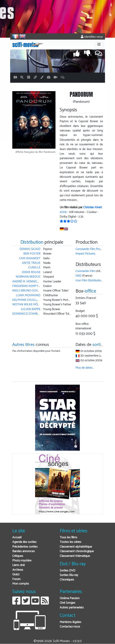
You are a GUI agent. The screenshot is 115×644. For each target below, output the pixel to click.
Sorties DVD (68, 571)
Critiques (18, 556)
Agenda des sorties (24, 542)
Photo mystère (22, 561)
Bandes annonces (24, 551)
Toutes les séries (70, 542)
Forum (16, 579)
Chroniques (67, 580)
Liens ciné (19, 565)
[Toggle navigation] (99, 45)
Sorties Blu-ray (69, 575)
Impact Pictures (85, 254)
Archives (18, 570)
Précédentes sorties (25, 547)
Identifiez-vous (92, 37)
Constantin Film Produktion (93, 249)
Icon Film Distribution (89, 281)
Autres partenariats (72, 608)
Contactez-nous (70, 627)
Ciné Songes (68, 603)
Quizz (16, 574)
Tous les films (68, 538)
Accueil (17, 538)
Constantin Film (85, 271)
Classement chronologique (77, 551)
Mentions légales (70, 622)
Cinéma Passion (70, 598)
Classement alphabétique (76, 547)
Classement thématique (75, 556)
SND (78, 276)
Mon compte (21, 584)
